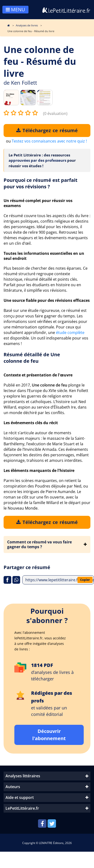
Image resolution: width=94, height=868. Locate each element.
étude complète (70, 333)
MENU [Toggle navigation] (15, 9)
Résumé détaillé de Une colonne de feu (32, 358)
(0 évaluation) (55, 113)
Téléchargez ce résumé (47, 130)
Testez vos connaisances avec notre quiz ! (49, 141)
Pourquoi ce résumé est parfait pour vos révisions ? (41, 183)
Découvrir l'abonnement (49, 735)
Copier (85, 580)
